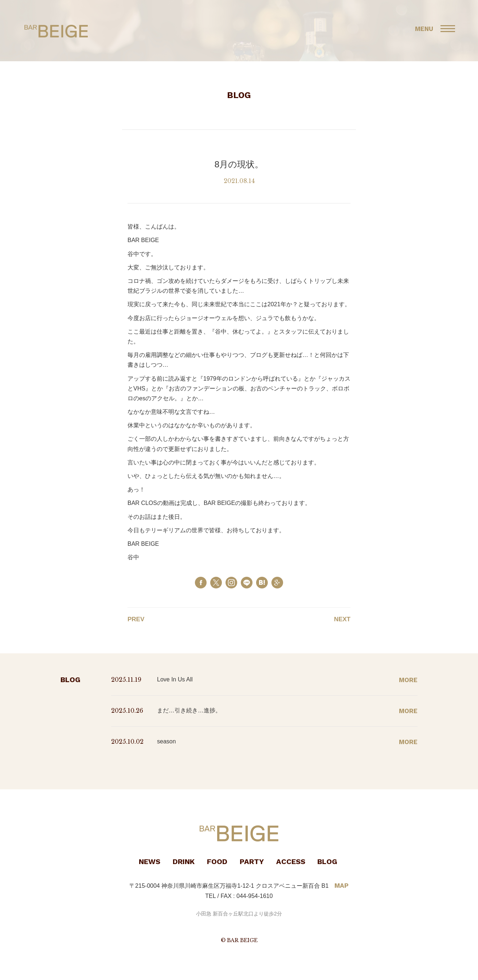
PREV (136, 619)
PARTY (252, 862)
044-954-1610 (255, 896)
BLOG (327, 862)
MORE (408, 680)
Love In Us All (175, 679)
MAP (342, 886)
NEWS (150, 862)
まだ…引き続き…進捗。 (189, 710)
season (166, 741)
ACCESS (291, 862)
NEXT (342, 619)
